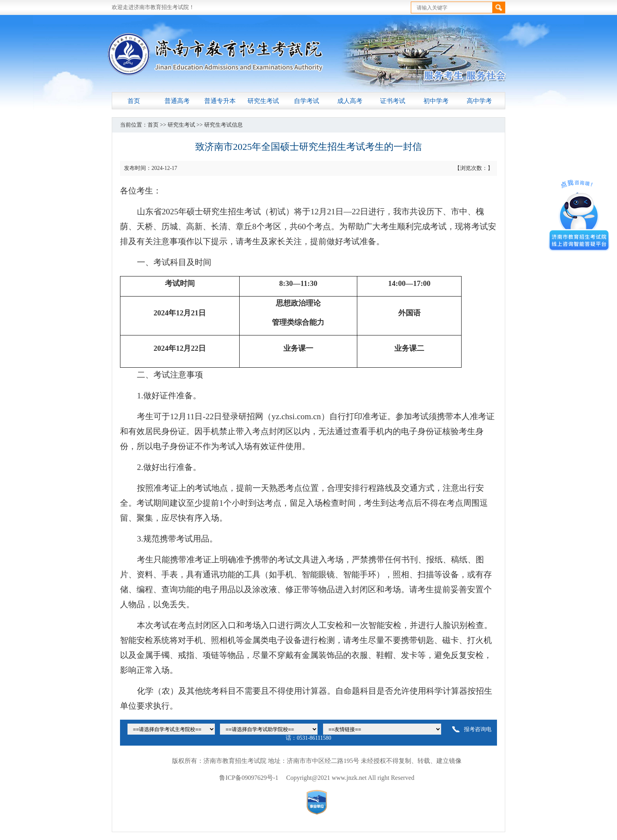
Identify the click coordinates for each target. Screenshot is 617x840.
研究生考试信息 (224, 125)
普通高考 (177, 101)
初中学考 (436, 101)
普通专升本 (220, 101)
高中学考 (479, 101)
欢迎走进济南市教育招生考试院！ (153, 7)
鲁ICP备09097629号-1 (249, 778)
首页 (134, 101)
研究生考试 (263, 101)
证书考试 (393, 101)
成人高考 (350, 101)
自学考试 (307, 101)
